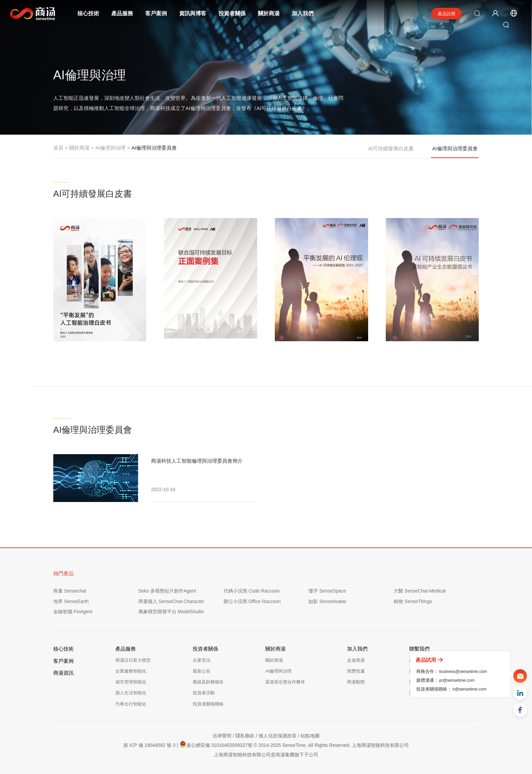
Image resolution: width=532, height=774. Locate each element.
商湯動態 (356, 682)
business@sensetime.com (463, 672)
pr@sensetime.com (457, 680)
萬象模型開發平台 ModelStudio (171, 612)
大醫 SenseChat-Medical (420, 591)
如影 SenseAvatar (327, 601)
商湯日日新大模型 (133, 660)
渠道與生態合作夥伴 (285, 682)
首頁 (58, 148)
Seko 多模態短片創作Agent (167, 591)
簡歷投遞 (356, 671)
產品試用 (446, 14)
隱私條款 (245, 736)
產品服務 (122, 13)
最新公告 (202, 671)
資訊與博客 (193, 13)
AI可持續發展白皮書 (391, 148)
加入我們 (303, 13)
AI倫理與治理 (110, 148)
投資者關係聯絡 (208, 704)
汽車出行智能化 (131, 704)
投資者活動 (204, 693)
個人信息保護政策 (278, 736)
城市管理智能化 (131, 682)
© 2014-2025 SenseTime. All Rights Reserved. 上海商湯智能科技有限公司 (332, 745)
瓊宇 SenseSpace (327, 591)
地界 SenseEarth (71, 601)
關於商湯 (269, 13)
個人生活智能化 (131, 693)
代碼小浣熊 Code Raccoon (252, 591)
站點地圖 (310, 736)
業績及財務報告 (208, 682)
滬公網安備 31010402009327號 (215, 744)
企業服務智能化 (131, 671)
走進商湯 (356, 660)
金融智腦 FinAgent (73, 612)
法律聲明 (222, 736)
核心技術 (89, 13)
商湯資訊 (63, 673)
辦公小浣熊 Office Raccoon (252, 601)
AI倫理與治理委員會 (455, 151)
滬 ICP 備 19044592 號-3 (148, 745)
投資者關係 (232, 13)
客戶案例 (156, 13)
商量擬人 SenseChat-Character (172, 601)
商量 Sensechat (70, 591)
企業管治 (202, 660)
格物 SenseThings (413, 601)
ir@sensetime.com (470, 689)
